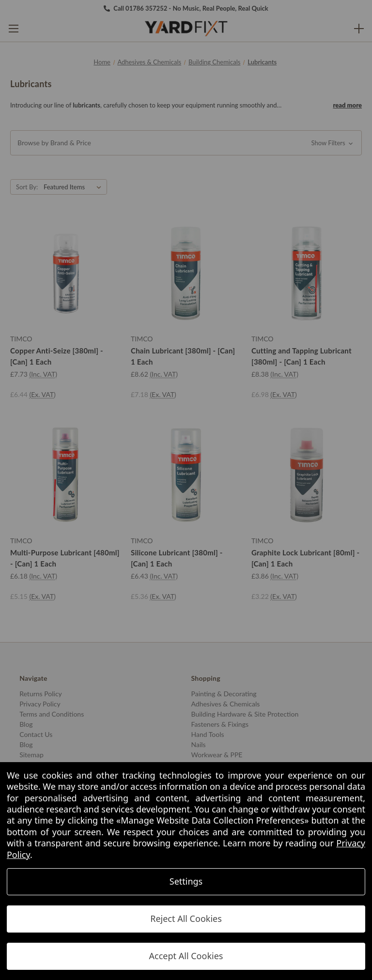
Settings (186, 881)
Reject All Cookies (186, 919)
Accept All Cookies (186, 956)
